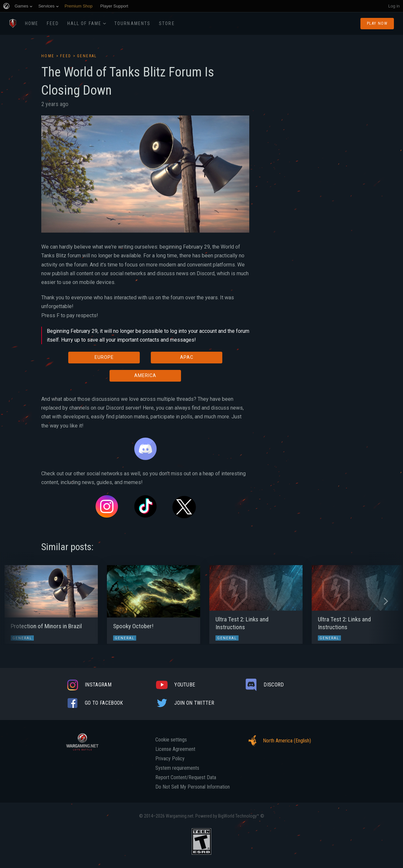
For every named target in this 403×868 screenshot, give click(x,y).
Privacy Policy (170, 759)
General (87, 56)
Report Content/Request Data (186, 778)
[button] (17, 601)
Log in (394, 6)
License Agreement (175, 749)
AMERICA (145, 375)
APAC (187, 357)
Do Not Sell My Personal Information (193, 787)
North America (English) (278, 741)
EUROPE (104, 357)
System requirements (177, 768)
